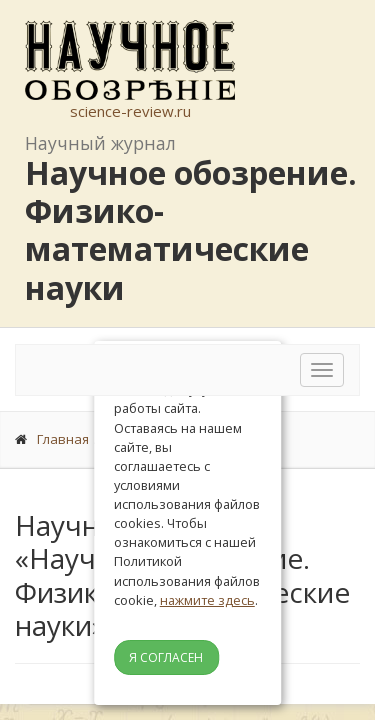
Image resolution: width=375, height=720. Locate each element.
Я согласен (166, 657)
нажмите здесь (207, 600)
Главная (63, 439)
